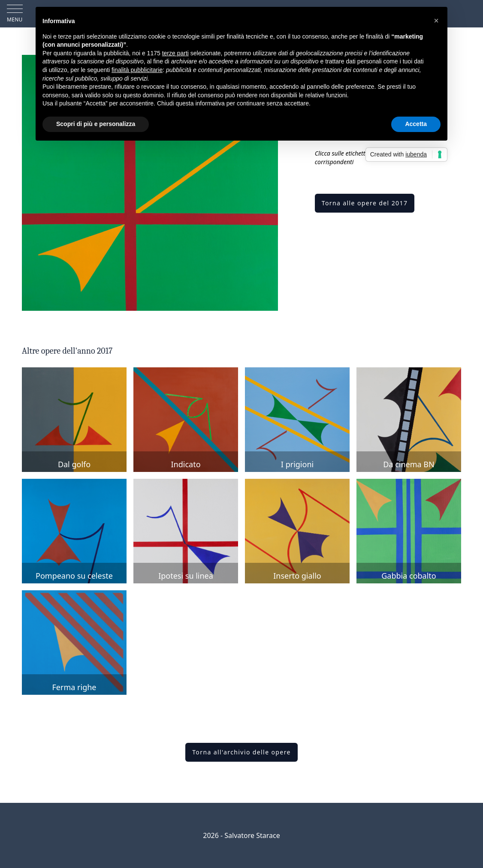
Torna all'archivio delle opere (241, 752)
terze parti (175, 53)
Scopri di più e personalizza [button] (96, 124)
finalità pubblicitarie (137, 70)
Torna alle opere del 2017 (365, 203)
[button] (436, 21)
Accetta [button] (416, 124)
